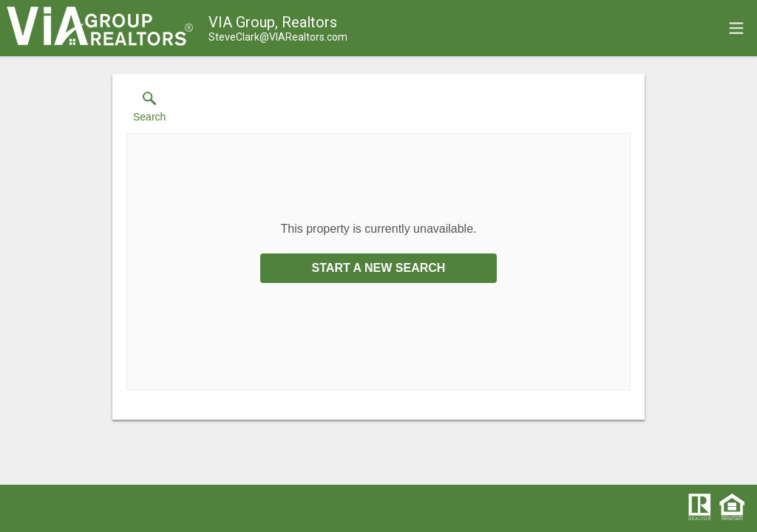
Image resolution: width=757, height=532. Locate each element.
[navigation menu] (736, 28)
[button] (149, 110)
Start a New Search (379, 268)
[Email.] (278, 37)
